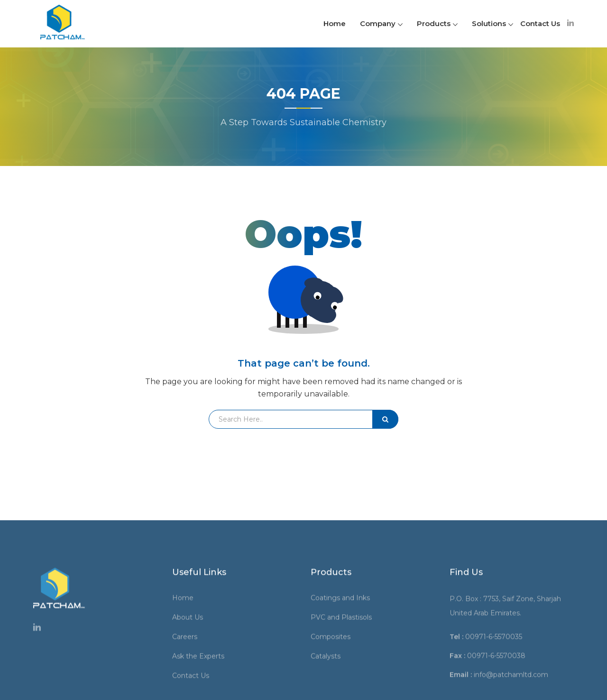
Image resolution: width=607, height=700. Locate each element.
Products (437, 23)
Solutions (492, 23)
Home (335, 23)
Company (381, 23)
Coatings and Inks (344, 678)
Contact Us (540, 23)
